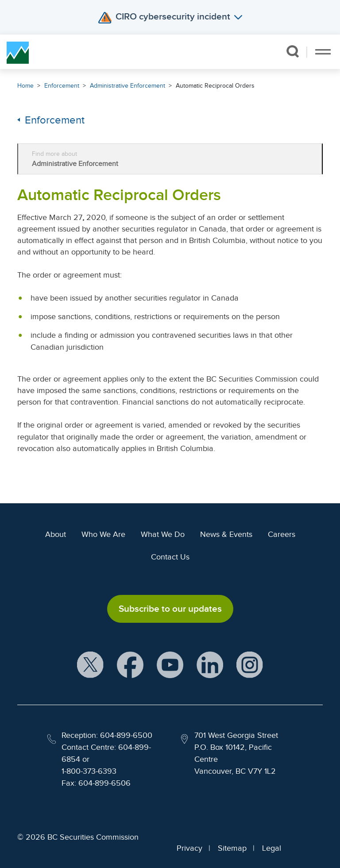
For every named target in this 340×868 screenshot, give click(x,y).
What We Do (163, 534)
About (56, 534)
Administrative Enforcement (127, 86)
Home (25, 86)
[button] (293, 51)
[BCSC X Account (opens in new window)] (90, 665)
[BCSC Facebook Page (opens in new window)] (130, 665)
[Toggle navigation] (323, 52)
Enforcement (62, 86)
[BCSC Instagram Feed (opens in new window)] (250, 665)
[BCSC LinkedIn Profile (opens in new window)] (210, 665)
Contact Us (170, 557)
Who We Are (103, 534)
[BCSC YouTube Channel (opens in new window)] (170, 665)
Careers (282, 534)
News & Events (226, 534)
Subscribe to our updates (170, 609)
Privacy (189, 848)
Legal (272, 848)
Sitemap (232, 848)
